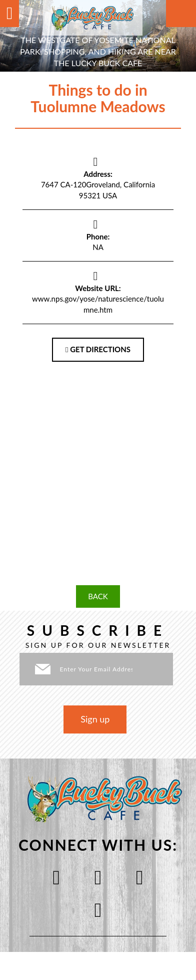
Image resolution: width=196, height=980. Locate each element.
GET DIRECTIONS (98, 349)
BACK (98, 596)
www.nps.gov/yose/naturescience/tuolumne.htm (98, 304)
